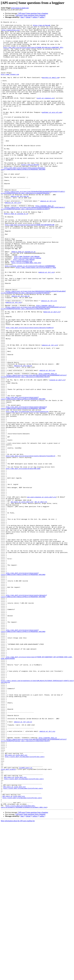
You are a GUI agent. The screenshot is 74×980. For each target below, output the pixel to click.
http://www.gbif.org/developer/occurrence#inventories (27, 490)
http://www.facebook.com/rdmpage (27, 304)
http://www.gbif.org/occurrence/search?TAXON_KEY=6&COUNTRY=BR (30, 266)
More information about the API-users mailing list (18, 978)
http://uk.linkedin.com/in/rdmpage (28, 305)
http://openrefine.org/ (11, 32)
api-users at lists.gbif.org (22, 598)
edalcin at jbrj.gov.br (20, 231)
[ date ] (22, 17)
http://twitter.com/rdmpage (24, 307)
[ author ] (42, 17)
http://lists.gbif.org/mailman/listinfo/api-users (25, 904)
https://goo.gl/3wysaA (42, 26)
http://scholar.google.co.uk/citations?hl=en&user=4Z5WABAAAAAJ (30, 315)
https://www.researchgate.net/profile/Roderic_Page (36, 317)
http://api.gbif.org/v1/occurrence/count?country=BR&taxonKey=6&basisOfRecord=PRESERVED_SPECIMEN (23, 474)
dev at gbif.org (41, 598)
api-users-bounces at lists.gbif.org (42, 592)
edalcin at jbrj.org (48, 237)
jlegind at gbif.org (57, 452)
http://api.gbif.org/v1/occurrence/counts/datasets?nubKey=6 (30, 389)
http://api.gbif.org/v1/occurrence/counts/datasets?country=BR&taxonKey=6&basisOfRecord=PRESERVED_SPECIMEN (23, 198)
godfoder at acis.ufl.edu (52, 131)
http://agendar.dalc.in (44, 243)
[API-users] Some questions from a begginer (33, 13)
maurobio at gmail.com (51, 89)
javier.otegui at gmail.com (20, 8)
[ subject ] (35, 17)
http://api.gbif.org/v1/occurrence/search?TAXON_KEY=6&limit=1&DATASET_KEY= (33, 53)
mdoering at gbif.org (52, 370)
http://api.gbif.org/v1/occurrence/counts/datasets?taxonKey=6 (30, 543)
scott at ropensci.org (46, 114)
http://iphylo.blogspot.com (21, 309)
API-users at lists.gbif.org (16, 902)
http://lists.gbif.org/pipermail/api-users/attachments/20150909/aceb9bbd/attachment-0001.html (24, 964)
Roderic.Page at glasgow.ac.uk (16, 252)
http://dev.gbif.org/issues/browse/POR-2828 (23, 558)
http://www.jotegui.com (10, 85)
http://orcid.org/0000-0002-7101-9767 (26, 311)
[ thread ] (28, 17)
